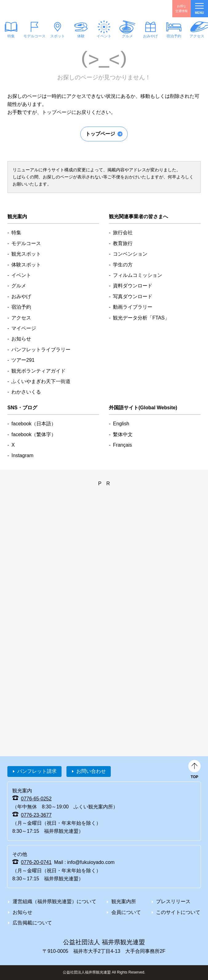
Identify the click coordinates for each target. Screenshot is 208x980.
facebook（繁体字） (34, 434)
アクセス (21, 318)
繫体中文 (123, 434)
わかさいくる (26, 392)
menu (199, 9)
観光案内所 (124, 901)
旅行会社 (123, 233)
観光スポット (26, 254)
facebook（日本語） (34, 424)
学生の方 (123, 265)
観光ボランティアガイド (38, 371)
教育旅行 (123, 243)
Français (122, 445)
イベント (104, 36)
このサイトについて (178, 912)
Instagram (22, 455)
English (121, 424)
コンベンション (130, 254)
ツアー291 (23, 360)
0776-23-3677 (36, 815)
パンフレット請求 (37, 771)
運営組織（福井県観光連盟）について (54, 901)
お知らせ (21, 339)
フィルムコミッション (138, 275)
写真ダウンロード (133, 296)
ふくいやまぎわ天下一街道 (41, 381)
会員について (126, 912)
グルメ (127, 36)
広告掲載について (32, 923)
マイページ (24, 328)
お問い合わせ (91, 771)
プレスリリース (173, 901)
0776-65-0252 (36, 799)
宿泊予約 (174, 36)
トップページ (100, 134)
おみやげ (150, 36)
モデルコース (34, 36)
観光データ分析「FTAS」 (141, 318)
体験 (81, 36)
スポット (58, 36)
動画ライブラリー (133, 307)
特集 (16, 233)
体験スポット (26, 265)
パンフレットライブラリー (41, 350)
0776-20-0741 (36, 862)
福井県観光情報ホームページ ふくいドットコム (35, 9)
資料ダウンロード (133, 286)
